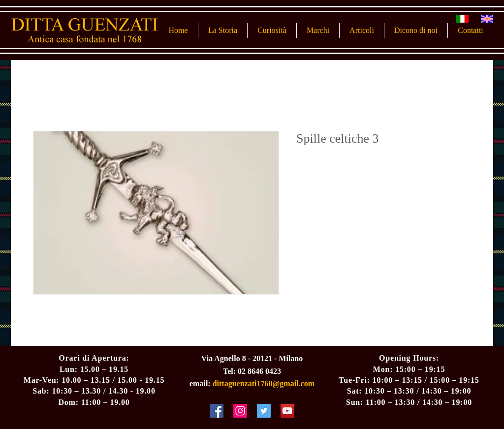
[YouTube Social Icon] (287, 411)
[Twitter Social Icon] (264, 411)
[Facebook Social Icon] (217, 411)
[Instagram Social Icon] (240, 411)
